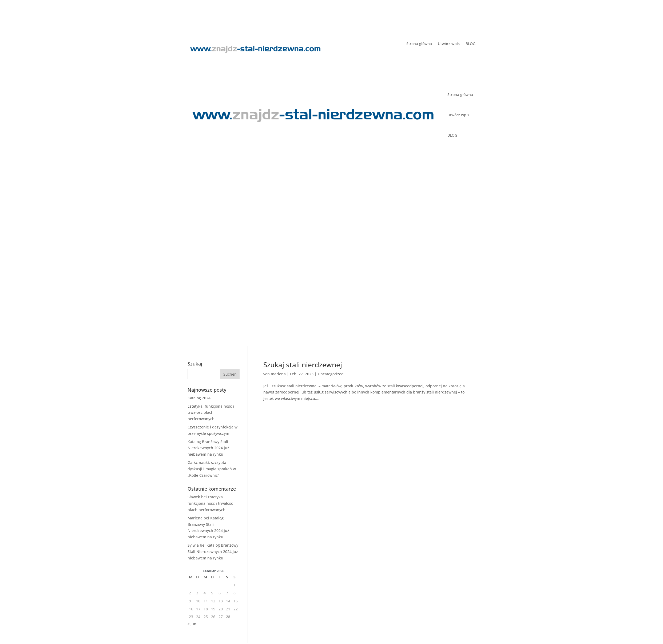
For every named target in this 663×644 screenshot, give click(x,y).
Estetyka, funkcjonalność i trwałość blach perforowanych (211, 413)
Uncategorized (331, 374)
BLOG (471, 44)
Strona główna (419, 44)
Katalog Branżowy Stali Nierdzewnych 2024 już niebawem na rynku (208, 448)
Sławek (194, 497)
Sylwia (193, 545)
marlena (278, 374)
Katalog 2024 (199, 398)
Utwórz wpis (449, 44)
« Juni (192, 624)
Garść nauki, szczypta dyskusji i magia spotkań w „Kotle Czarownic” (212, 469)
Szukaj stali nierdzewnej (303, 365)
